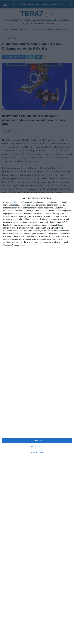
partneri (15, 202)
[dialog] (37, 419)
